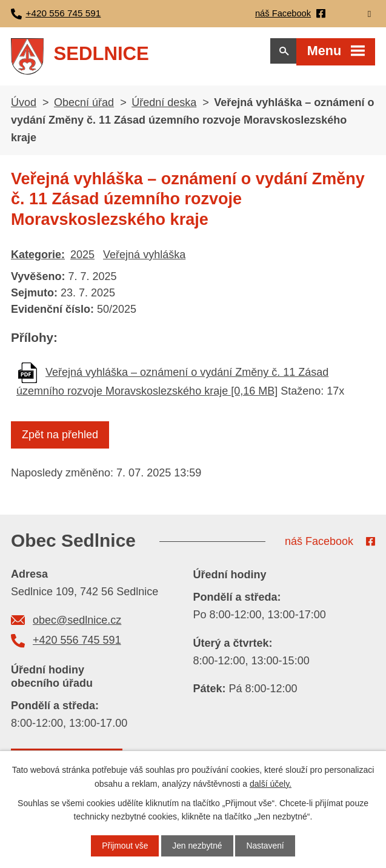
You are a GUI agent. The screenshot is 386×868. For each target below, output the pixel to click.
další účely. (271, 783)
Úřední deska (164, 106)
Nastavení (266, 846)
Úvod (24, 106)
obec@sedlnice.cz (77, 624)
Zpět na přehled (60, 438)
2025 (82, 258)
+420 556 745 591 (77, 644)
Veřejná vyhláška (144, 258)
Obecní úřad (84, 106)
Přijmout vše (125, 846)
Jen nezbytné (197, 846)
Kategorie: (38, 258)
